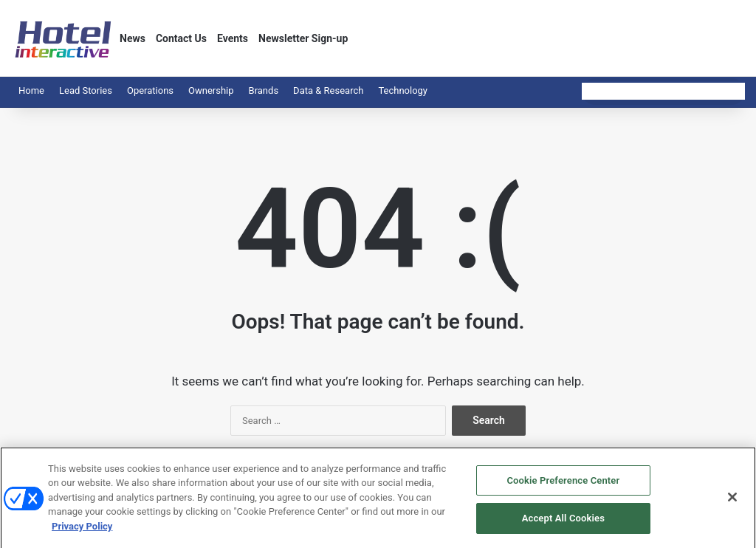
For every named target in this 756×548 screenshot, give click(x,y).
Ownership (211, 90)
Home (31, 90)
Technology (403, 90)
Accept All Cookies (563, 527)
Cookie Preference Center (563, 489)
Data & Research (328, 90)
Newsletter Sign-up (303, 38)
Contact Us (181, 38)
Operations (150, 90)
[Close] (732, 505)
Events (233, 38)
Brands (264, 90)
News (133, 38)
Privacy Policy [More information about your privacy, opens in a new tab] (82, 535)
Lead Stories (86, 90)
